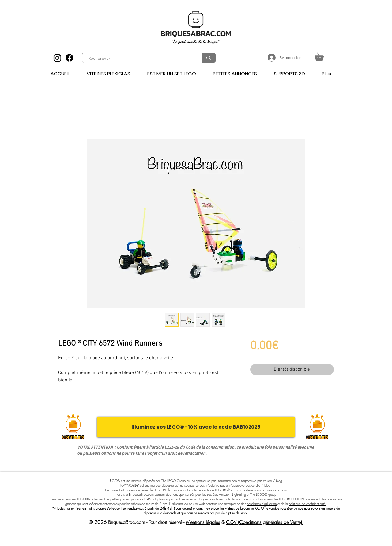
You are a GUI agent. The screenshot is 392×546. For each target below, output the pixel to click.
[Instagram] (57, 58)
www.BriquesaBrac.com (270, 490)
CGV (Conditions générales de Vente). (265, 522)
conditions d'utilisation (262, 504)
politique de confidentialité (307, 504)
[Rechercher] (138, 59)
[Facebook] (69, 58)
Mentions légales (203, 522)
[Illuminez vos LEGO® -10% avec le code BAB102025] (196, 427)
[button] (323, 55)
